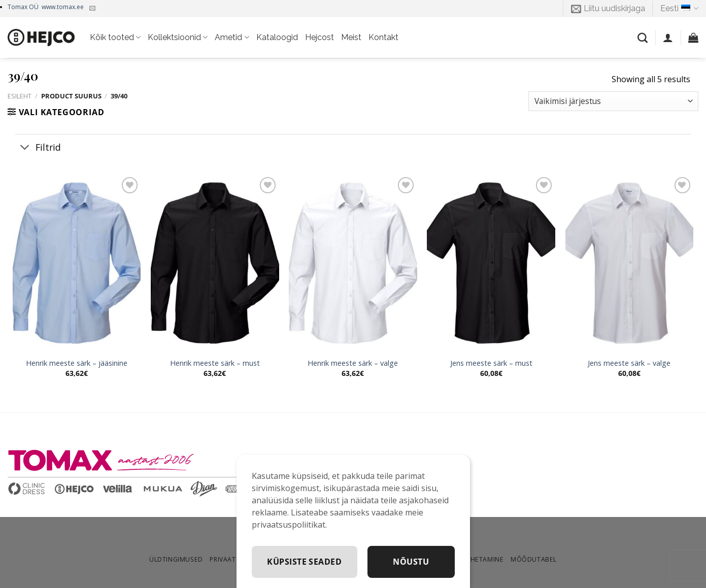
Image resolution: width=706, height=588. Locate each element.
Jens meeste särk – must (491, 363)
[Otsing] (643, 38)
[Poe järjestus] (613, 101)
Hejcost (320, 37)
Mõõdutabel (534, 559)
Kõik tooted (115, 38)
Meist (351, 37)
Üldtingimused (176, 559)
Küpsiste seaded (402, 562)
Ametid (232, 38)
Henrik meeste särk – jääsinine (77, 363)
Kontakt (383, 37)
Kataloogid (277, 37)
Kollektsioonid (178, 38)
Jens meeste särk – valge (629, 363)
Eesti (679, 9)
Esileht (20, 96)
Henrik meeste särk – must (215, 363)
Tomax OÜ (46, 7)
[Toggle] (25, 148)
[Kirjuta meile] (92, 9)
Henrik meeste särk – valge (353, 363)
